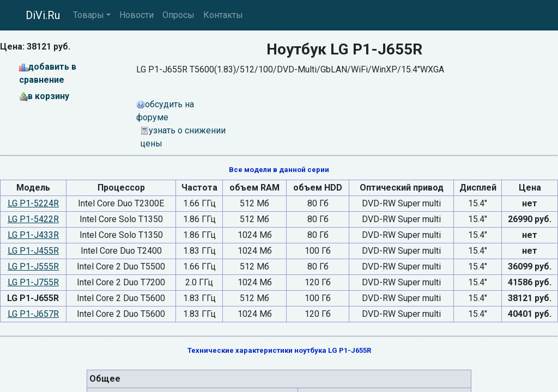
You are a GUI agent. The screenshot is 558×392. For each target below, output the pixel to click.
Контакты (223, 15)
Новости (137, 15)
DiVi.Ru (43, 15)
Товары (89, 15)
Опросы (178, 15)
